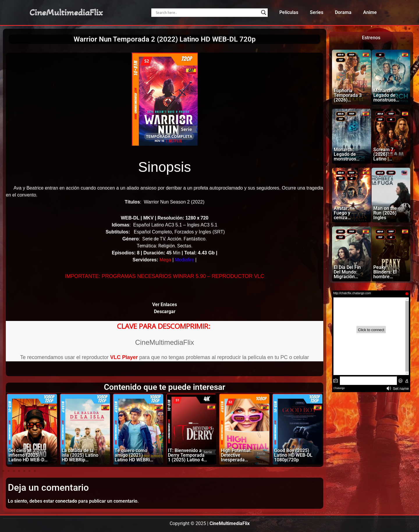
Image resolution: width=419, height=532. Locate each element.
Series (317, 12)
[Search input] (207, 13)
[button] (3, 471)
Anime (370, 12)
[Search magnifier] (264, 13)
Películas (289, 12)
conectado (66, 501)
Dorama (343, 12)
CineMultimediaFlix (66, 13)
